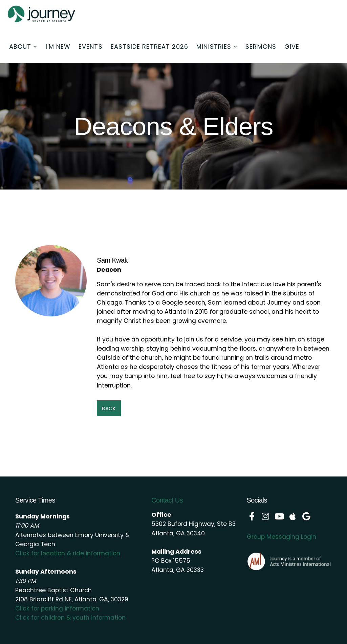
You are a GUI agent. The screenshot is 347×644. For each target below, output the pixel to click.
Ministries (217, 47)
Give (292, 47)
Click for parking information (57, 608)
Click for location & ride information (68, 553)
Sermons (261, 47)
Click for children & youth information (70, 618)
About (23, 47)
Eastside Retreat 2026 (150, 47)
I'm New (58, 47)
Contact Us (167, 500)
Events (90, 47)
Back (109, 408)
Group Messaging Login (281, 537)
